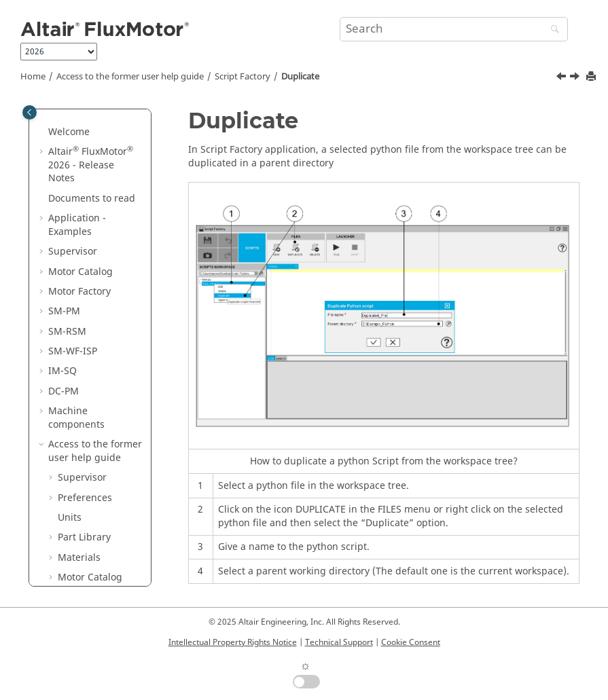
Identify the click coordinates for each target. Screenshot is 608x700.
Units (70, 115)
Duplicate (300, 77)
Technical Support (339, 642)
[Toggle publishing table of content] (30, 112)
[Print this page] (592, 77)
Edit (76, 355)
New (77, 334)
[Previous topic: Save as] (562, 78)
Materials (79, 155)
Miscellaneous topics (100, 554)
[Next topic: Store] (576, 78)
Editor (81, 527)
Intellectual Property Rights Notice (233, 642)
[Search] (552, 30)
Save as (84, 394)
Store (79, 434)
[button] (52, 115)
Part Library (84, 135)
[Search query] (454, 29)
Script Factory (243, 77)
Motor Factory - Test (92, 255)
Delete (82, 455)
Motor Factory (89, 195)
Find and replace (87, 481)
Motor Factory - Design (92, 222)
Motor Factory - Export (92, 288)
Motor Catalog (90, 175)
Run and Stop (98, 508)
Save (78, 374)
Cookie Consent (411, 642)
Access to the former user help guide (130, 77)
